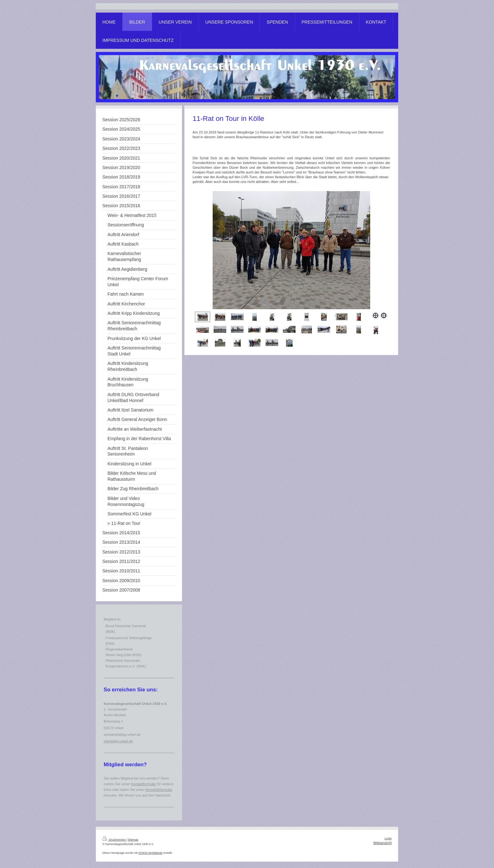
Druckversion (114, 840)
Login (388, 838)
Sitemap (133, 840)
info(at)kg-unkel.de (118, 741)
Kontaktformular (144, 784)
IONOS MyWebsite (150, 853)
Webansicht (382, 843)
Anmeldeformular (159, 790)
